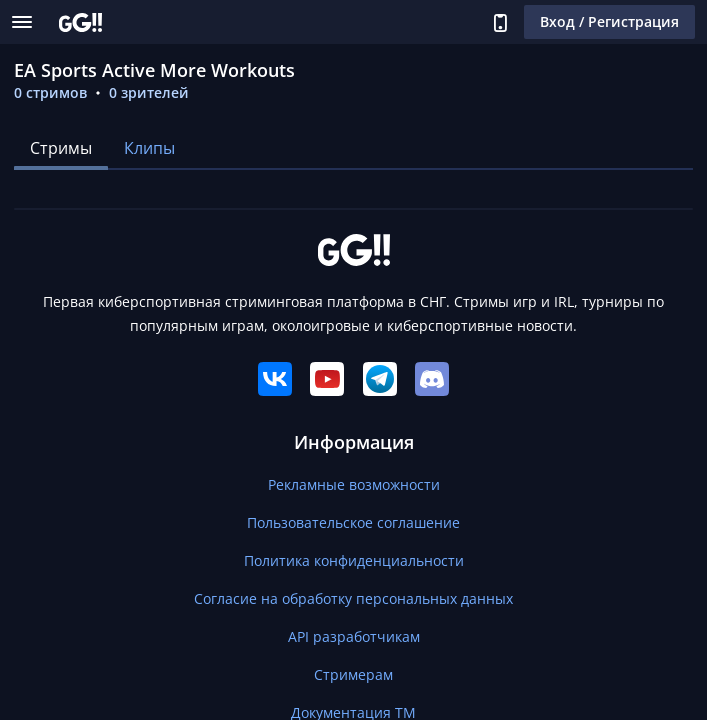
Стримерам (353, 674)
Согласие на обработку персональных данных (353, 598)
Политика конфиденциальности (354, 560)
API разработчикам (354, 636)
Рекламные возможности (354, 484)
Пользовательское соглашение (353, 522)
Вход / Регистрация (609, 21)
